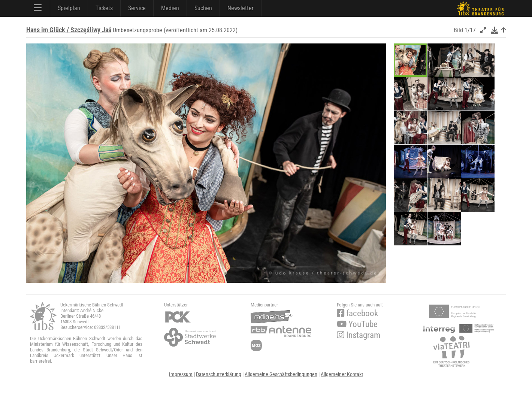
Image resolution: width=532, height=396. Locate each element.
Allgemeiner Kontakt (342, 374)
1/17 (470, 30)
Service (137, 8)
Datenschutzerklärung (219, 374)
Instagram (359, 335)
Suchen (203, 8)
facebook (357, 313)
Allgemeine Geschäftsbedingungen (281, 374)
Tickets (104, 8)
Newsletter (241, 8)
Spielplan (69, 8)
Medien (170, 8)
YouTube (357, 324)
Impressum (181, 374)
